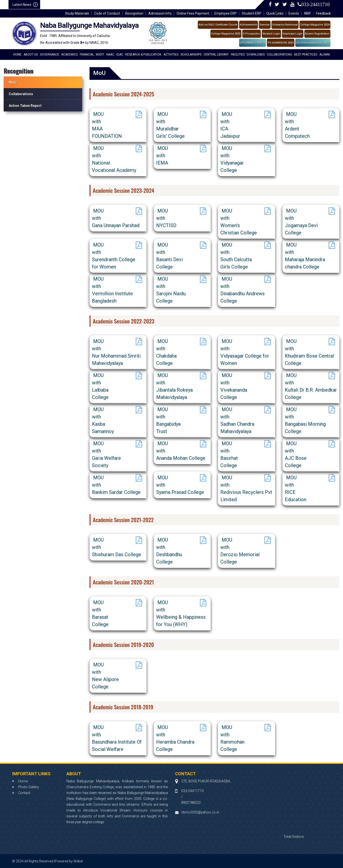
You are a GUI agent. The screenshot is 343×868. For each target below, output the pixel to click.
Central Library (216, 55)
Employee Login (293, 34)
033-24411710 (316, 4)
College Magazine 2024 (315, 25)
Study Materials (77, 13)
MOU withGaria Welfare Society (106, 454)
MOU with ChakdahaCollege (166, 352)
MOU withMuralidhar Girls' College (170, 125)
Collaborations (279, 55)
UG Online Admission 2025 (313, 43)
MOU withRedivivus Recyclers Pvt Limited (246, 489)
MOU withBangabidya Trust (168, 420)
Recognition (134, 13)
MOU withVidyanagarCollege (232, 159)
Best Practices (306, 55)
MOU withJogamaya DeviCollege (301, 222)
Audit (100, 55)
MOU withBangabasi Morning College (305, 420)
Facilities (238, 55)
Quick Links (275, 13)
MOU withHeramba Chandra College (175, 738)
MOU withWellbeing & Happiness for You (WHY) (181, 613)
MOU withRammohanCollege (232, 738)
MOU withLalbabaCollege (100, 386)
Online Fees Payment (193, 13)
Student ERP (252, 13)
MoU (13, 82)
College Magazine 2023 (226, 34)
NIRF (307, 13)
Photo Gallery (29, 787)
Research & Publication (143, 55)
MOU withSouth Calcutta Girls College (236, 256)
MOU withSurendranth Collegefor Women (114, 256)
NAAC (110, 55)
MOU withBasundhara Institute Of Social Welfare (117, 738)
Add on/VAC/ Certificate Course (218, 25)
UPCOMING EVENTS (253, 43)
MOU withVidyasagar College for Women (245, 352)
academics (69, 55)
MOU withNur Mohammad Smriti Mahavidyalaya (116, 352)
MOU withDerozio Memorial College (240, 551)
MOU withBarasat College (100, 613)
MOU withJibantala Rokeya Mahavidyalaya (174, 386)
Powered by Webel (69, 861)
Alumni (325, 55)
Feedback (323, 13)
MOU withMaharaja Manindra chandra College (305, 256)
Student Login (271, 34)
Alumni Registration (317, 34)
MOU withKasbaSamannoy (103, 420)
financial (87, 55)
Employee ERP (226, 13)
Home (17, 55)
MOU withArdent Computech (297, 125)
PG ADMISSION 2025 (281, 43)
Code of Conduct (107, 13)
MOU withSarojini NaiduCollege (171, 290)
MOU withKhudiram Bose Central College (309, 352)
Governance (50, 55)
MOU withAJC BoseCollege (296, 454)
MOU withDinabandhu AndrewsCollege (243, 290)
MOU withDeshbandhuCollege (169, 551)
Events (294, 13)
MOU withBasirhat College (229, 454)
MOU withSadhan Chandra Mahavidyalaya (237, 420)
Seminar (265, 25)
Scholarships (191, 55)
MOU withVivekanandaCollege (234, 386)
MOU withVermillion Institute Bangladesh (112, 290)
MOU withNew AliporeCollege (105, 676)
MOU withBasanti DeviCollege (169, 256)
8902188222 (191, 803)
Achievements (248, 25)
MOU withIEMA (162, 156)
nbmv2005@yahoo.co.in (200, 812)
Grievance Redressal (285, 25)
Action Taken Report (25, 106)
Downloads (256, 55)
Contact (24, 793)
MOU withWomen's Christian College (239, 222)
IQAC (120, 55)
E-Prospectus (252, 34)
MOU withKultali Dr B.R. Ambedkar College (311, 386)
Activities (171, 55)
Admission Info (160, 13)
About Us (31, 55)
